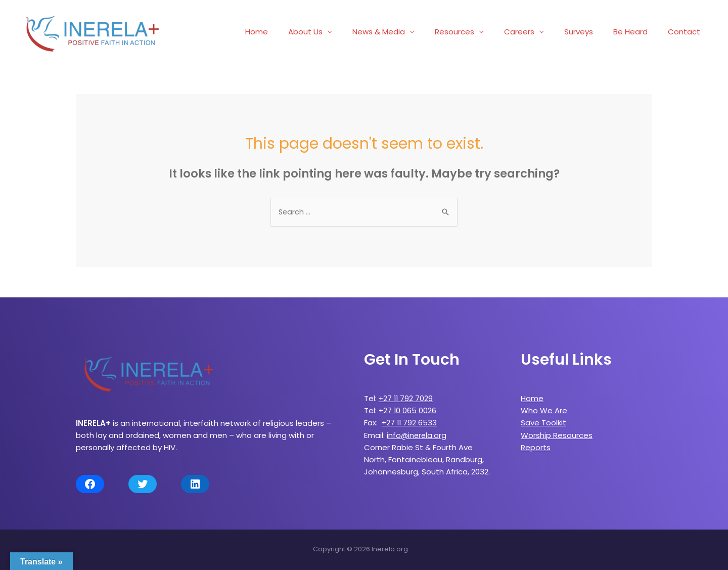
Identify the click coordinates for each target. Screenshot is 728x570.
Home (294, 32)
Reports (536, 447)
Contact (687, 32)
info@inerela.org (417, 435)
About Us (338, 32)
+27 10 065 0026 (408, 410)
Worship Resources (557, 435)
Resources (477, 32)
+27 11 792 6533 (410, 423)
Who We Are (544, 410)
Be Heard (638, 32)
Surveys (591, 32)
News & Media (406, 32)
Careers (537, 32)
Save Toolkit (543, 423)
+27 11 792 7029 (406, 398)
